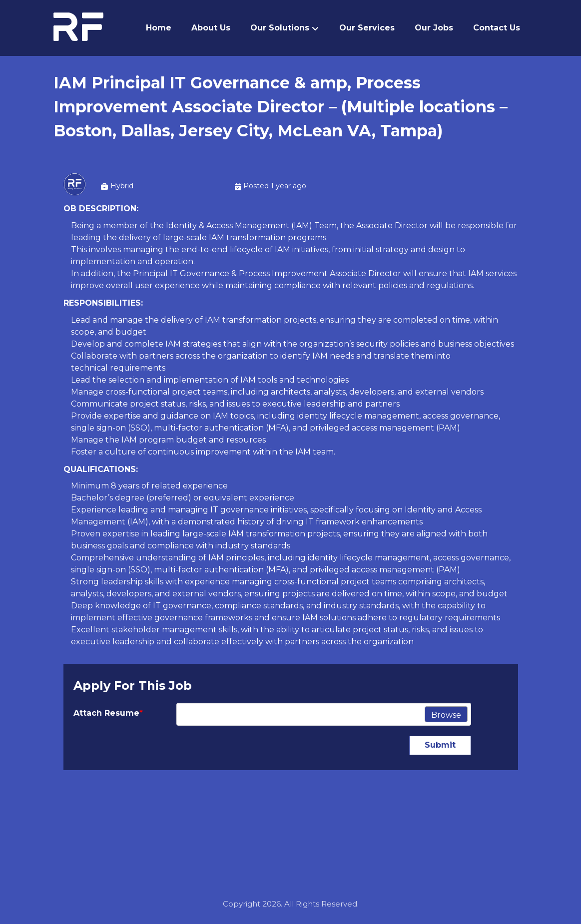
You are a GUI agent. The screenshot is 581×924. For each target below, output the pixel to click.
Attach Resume (108, 713)
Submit (440, 745)
